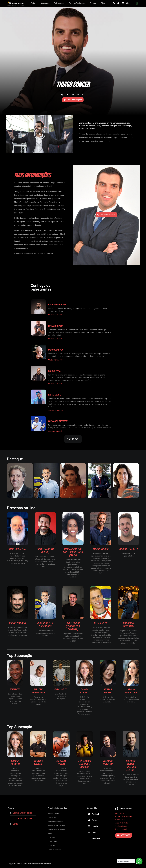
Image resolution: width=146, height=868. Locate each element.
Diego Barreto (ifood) (45, 551)
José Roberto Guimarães (45, 625)
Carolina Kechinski (128, 625)
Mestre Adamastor (38, 691)
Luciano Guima (56, 326)
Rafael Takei (55, 371)
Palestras (105, 126)
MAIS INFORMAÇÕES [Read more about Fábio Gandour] (56, 360)
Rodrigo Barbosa (57, 305)
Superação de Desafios (57, 825)
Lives (98, 126)
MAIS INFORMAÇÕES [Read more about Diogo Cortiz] (56, 410)
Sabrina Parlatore (131, 691)
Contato (93, 3)
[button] (114, 3)
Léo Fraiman (120, 813)
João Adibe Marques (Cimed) (85, 764)
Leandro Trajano (108, 762)
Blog (103, 3)
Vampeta (15, 690)
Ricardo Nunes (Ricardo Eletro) (131, 765)
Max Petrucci (101, 549)
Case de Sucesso (54, 849)
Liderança (51, 837)
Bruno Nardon (17, 623)
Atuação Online (106, 123)
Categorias (45, 3)
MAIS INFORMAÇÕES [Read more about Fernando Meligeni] (56, 431)
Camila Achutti (85, 691)
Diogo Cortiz (55, 395)
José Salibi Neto (122, 823)
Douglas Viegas (61, 762)
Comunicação (119, 123)
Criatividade (52, 841)
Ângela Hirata (108, 691)
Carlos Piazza (17, 549)
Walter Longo (120, 820)
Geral (127, 123)
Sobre (33, 3)
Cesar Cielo (101, 623)
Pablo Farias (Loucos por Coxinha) (73, 626)
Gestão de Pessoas (87, 126)
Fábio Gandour (56, 350)
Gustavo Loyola (121, 826)
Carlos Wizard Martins (124, 817)
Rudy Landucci (121, 829)
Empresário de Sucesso (57, 829)
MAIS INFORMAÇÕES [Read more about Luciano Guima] (56, 339)
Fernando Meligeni (58, 421)
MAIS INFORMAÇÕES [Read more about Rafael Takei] (56, 384)
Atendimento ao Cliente (89, 123)
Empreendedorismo (55, 821)
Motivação (52, 818)
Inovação (51, 845)
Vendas (92, 129)
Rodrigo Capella (129, 549)
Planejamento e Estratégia (120, 126)
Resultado (83, 129)
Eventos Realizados (77, 3)
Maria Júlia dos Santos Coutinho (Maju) (73, 552)
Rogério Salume (38, 762)
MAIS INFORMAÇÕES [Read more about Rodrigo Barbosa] (56, 315)
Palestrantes (59, 3)
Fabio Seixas (61, 690)
